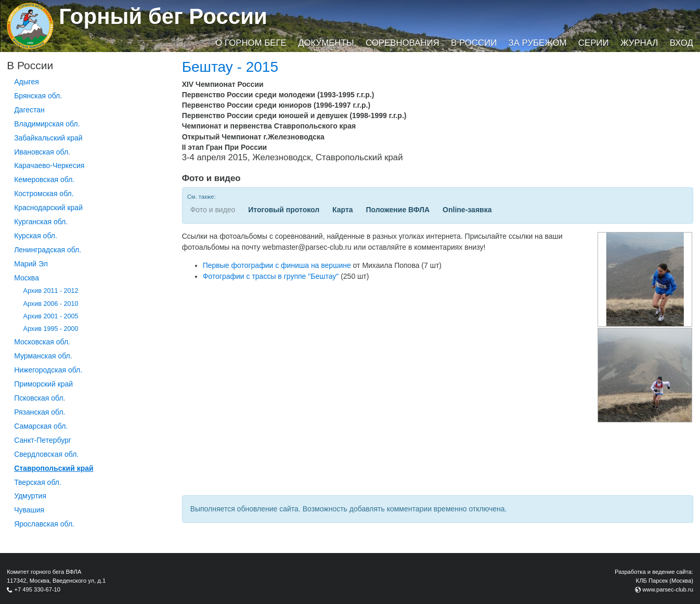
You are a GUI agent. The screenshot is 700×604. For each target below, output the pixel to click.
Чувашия (29, 510)
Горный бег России (163, 16)
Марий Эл (31, 264)
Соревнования (403, 43)
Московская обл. (42, 342)
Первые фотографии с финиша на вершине (277, 265)
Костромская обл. (44, 194)
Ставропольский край (54, 468)
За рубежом (538, 43)
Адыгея (27, 82)
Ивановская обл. (42, 152)
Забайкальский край (48, 138)
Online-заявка (467, 210)
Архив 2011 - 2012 (51, 291)
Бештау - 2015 (230, 67)
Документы (326, 43)
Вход (682, 43)
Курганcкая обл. (41, 222)
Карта (343, 210)
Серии (594, 43)
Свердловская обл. (46, 454)
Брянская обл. (38, 96)
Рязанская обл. (40, 412)
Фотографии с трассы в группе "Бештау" (271, 276)
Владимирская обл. (47, 124)
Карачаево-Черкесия (49, 165)
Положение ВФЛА (398, 210)
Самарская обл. (41, 426)
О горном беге (251, 43)
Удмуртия (30, 496)
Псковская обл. (40, 398)
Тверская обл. (38, 482)
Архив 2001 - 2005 (51, 316)
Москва (27, 278)
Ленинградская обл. (48, 250)
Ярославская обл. (44, 524)
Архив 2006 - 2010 (51, 304)
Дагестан (29, 110)
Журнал (639, 43)
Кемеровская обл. (44, 179)
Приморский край (43, 384)
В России (474, 43)
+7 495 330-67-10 (37, 589)
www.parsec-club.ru (668, 589)
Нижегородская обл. (48, 370)
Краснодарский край (48, 208)
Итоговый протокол (284, 210)
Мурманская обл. (43, 356)
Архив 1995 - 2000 (51, 329)
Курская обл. (36, 236)
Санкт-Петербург (43, 440)
